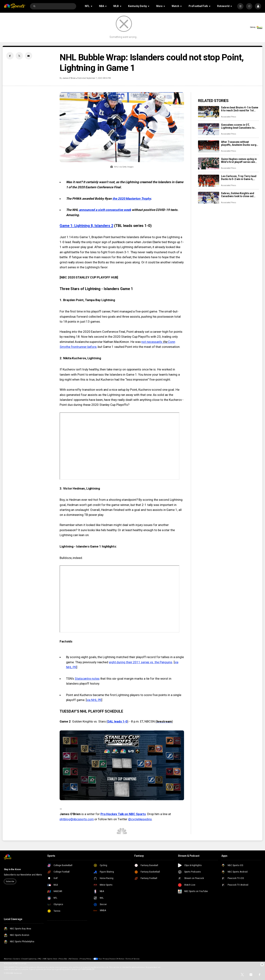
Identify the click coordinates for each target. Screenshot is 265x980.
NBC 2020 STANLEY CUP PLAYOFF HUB (89, 277)
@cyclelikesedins (140, 819)
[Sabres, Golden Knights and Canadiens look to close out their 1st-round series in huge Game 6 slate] (209, 198)
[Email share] (29, 56)
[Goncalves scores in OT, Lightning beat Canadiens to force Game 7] (209, 129)
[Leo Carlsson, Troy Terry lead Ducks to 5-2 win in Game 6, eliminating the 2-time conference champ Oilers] (209, 181)
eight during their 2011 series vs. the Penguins (141, 662)
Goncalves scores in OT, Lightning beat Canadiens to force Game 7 (238, 126)
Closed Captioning (29, 959)
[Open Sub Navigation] (92, 6)
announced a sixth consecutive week (105, 210)
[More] (240, 6)
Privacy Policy (86, 959)
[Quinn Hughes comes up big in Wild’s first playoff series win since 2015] (209, 164)
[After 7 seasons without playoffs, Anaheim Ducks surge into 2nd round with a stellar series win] (209, 146)
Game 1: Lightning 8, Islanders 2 (86, 226)
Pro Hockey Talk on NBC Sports (123, 814)
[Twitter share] (19, 56)
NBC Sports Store (50, 959)
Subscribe (10, 881)
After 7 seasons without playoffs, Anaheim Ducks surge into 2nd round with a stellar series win (239, 143)
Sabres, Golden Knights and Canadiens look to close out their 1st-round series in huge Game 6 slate (239, 195)
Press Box (63, 959)
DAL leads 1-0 (117, 721)
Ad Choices (74, 959)
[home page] (15, 6)
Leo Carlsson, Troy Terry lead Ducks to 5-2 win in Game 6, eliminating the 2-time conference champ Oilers (239, 178)
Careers (17, 959)
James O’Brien (69, 78)
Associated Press (228, 117)
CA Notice (120, 959)
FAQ (40, 959)
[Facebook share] (10, 56)
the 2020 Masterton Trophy (132, 199)
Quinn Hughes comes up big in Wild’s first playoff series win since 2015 (239, 160)
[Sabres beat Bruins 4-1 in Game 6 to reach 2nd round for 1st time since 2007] (209, 112)
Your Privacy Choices (107, 959)
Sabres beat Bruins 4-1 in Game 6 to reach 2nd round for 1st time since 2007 (240, 109)
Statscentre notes (87, 679)
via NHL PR (94, 700)
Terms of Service (133, 959)
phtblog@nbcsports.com (77, 819)
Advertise (8, 959)
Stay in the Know (12, 869)
